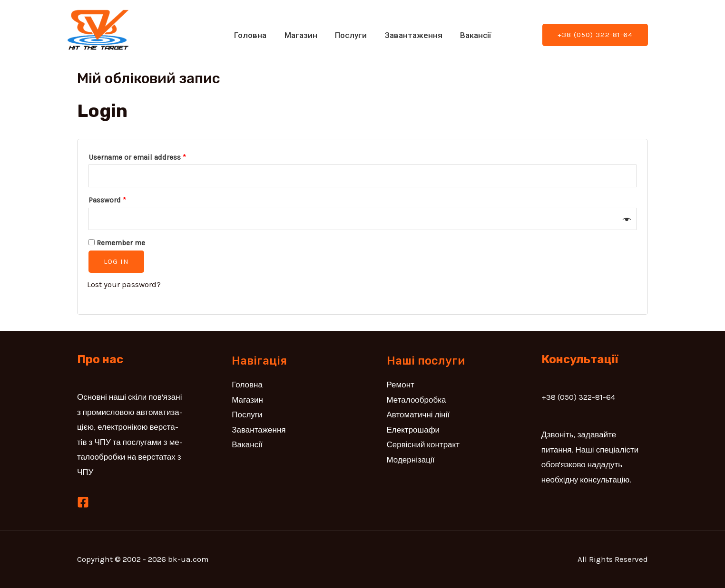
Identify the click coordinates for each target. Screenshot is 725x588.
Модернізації (411, 460)
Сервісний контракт (423, 444)
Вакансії (472, 35)
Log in (116, 261)
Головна (254, 35)
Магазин (302, 35)
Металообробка (416, 400)
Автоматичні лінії (418, 414)
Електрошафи (413, 430)
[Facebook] (83, 502)
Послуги (351, 35)
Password (107, 200)
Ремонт (401, 385)
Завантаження (412, 35)
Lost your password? (124, 284)
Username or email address (137, 157)
